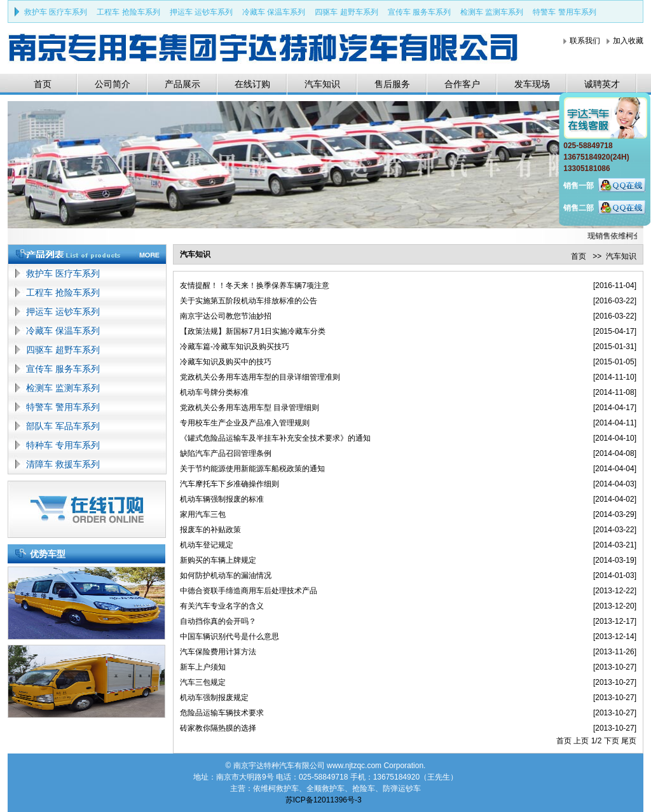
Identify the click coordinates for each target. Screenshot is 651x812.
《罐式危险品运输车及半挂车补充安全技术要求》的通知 (275, 438)
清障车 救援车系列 (63, 464)
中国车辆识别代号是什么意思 (230, 637)
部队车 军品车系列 (63, 426)
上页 (581, 741)
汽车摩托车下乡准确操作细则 (230, 484)
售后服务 (392, 84)
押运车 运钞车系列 (201, 12)
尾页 (629, 741)
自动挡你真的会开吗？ (218, 621)
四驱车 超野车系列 (346, 12)
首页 (43, 84)
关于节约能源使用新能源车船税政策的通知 (252, 469)
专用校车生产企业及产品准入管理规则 (245, 423)
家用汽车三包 (203, 514)
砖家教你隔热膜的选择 (218, 728)
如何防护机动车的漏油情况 (226, 575)
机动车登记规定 (207, 545)
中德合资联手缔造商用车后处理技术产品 (249, 591)
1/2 (597, 741)
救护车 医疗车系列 (56, 12)
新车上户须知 (203, 667)
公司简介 (113, 84)
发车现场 (532, 84)
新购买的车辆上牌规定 (218, 560)
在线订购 (252, 84)
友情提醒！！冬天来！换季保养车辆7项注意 (255, 286)
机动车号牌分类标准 (214, 392)
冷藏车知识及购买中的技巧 (226, 362)
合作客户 (462, 84)
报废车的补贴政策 (210, 530)
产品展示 (182, 84)
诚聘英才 (602, 84)
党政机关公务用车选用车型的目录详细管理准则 (260, 377)
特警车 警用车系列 (564, 12)
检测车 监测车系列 (492, 12)
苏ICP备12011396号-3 (324, 800)
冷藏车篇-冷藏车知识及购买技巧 (235, 347)
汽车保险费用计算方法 (218, 652)
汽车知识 (322, 84)
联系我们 (585, 41)
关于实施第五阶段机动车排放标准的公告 (249, 301)
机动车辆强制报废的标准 (222, 499)
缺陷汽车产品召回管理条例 (226, 453)
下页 (612, 741)
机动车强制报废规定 (214, 698)
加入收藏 (628, 41)
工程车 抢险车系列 (128, 12)
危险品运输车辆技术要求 (222, 713)
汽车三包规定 (203, 682)
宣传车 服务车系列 (419, 12)
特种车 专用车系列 (63, 445)
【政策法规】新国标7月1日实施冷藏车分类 (253, 331)
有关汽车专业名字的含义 (222, 606)
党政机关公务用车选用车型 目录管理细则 (250, 408)
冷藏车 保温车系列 (274, 12)
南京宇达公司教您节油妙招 (226, 316)
